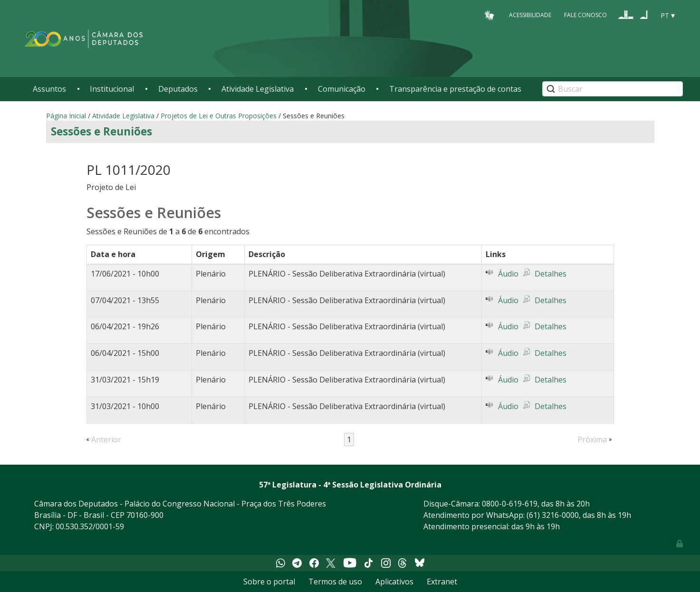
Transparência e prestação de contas (455, 89)
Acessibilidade (530, 15)
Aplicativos (394, 582)
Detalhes (551, 274)
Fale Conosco (585, 15)
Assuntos (49, 89)
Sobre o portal (269, 582)
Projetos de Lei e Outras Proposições (219, 116)
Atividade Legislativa (258, 89)
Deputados (178, 89)
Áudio (508, 274)
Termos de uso (335, 582)
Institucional (112, 89)
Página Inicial (66, 116)
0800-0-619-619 (510, 504)
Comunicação (342, 89)
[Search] (613, 89)
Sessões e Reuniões (101, 131)
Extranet (442, 582)
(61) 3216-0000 (553, 515)
